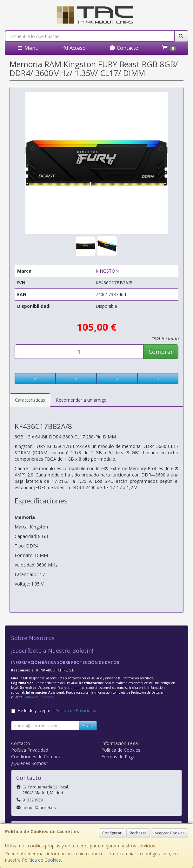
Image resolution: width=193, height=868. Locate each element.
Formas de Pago (118, 757)
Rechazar (138, 833)
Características (30, 400)
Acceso (74, 48)
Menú (28, 48)
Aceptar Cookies (170, 833)
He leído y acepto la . (57, 711)
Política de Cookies (41, 860)
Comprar (161, 352)
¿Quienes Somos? (30, 763)
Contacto (124, 48)
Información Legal (120, 743)
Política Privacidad (30, 750)
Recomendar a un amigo (81, 400)
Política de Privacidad (39, 697)
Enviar (88, 725)
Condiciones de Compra (36, 757)
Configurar (112, 833)
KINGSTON (107, 271)
